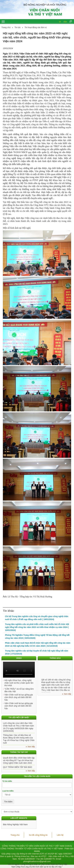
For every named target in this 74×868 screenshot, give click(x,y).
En (66, 22)
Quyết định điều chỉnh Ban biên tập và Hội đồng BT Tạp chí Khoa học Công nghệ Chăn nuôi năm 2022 (19, 760)
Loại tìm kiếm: (8, 791)
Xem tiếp (67, 694)
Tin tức (18, 27)
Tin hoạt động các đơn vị (36, 27)
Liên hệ (60, 835)
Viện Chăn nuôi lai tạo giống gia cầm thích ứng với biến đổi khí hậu (19, 697)
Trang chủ (6, 27)
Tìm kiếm (8, 802)
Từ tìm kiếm (7, 781)
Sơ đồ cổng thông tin (38, 835)
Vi (60, 22)
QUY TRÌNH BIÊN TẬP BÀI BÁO (18, 767)
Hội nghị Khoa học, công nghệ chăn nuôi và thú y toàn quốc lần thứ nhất (19, 683)
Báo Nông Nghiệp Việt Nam (15, 824)
